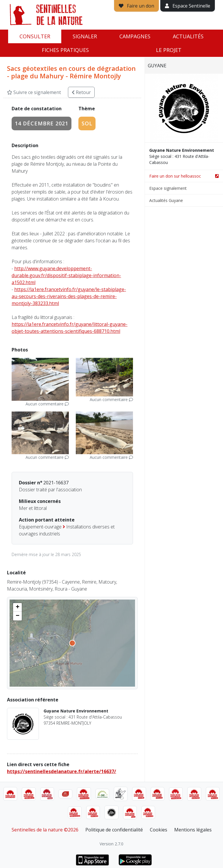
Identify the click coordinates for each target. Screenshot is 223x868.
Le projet (169, 50)
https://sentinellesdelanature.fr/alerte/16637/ (62, 771)
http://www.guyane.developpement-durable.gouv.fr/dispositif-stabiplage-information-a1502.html (66, 275)
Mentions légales (193, 830)
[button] (17, 607)
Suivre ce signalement (34, 92)
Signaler (85, 36)
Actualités (188, 36)
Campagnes (135, 36)
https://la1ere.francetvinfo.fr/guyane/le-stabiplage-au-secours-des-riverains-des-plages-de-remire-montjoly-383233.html (69, 296)
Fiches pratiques (65, 50)
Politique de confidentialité (114, 830)
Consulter (35, 36)
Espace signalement (168, 188)
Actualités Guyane (166, 200)
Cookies (159, 830)
